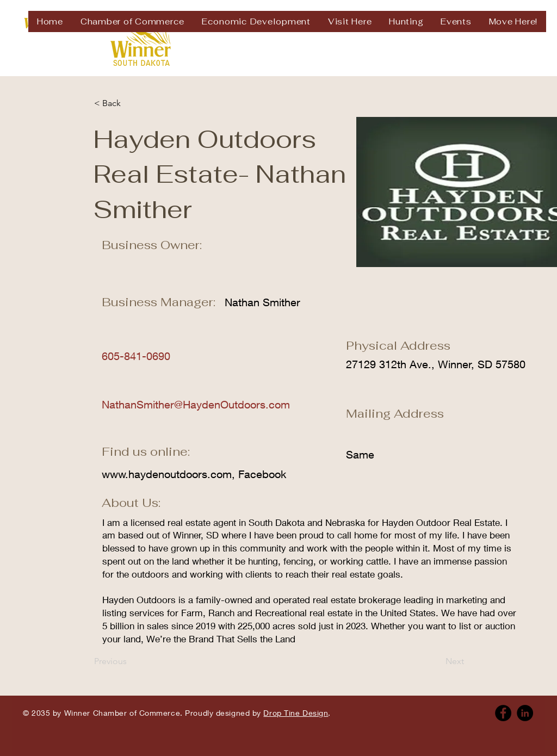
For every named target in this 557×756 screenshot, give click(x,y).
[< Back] (130, 103)
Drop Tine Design (296, 713)
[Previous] (130, 662)
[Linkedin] (525, 713)
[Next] (437, 662)
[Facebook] (503, 713)
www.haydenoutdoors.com (167, 474)
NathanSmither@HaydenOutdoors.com (196, 404)
